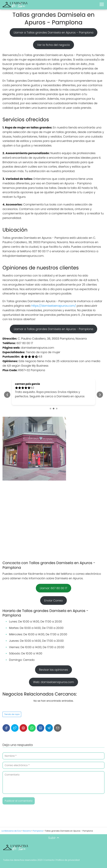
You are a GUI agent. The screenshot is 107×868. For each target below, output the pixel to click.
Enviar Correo (53, 600)
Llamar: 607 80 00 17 (53, 588)
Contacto (49, 860)
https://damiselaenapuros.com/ (54, 306)
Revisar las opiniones (54, 670)
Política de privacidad (68, 860)
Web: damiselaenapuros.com (53, 682)
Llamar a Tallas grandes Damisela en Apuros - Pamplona (53, 329)
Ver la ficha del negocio (53, 45)
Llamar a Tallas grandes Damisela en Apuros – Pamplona (53, 32)
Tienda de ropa (12, 714)
